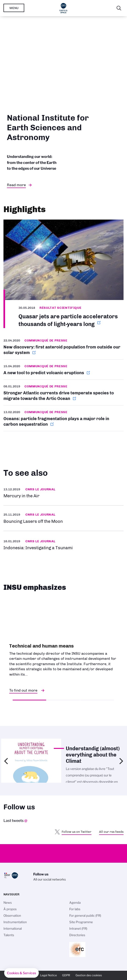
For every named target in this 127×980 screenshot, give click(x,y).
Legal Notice (48, 975)
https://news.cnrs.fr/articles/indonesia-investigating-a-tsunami (63, 544)
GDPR (66, 975)
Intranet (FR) (78, 929)
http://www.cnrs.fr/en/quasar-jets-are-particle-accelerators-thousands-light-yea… (63, 274)
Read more (16, 185)
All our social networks (50, 879)
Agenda (75, 903)
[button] (21, 973)
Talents (9, 935)
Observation (12, 916)
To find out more (23, 690)
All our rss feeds (111, 832)
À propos (10, 909)
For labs (75, 909)
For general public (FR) (85, 916)
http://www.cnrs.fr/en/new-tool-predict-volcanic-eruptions (63, 370)
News (8, 903)
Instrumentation (15, 922)
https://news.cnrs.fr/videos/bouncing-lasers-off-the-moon (63, 518)
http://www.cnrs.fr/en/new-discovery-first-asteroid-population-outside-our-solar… (63, 348)
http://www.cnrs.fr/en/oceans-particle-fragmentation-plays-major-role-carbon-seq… (63, 418)
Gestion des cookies (89, 975)
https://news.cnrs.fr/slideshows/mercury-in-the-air (63, 493)
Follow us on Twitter (77, 832)
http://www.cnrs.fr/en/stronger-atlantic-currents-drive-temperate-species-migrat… (63, 393)
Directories (77, 935)
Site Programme (81, 922)
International (13, 929)
